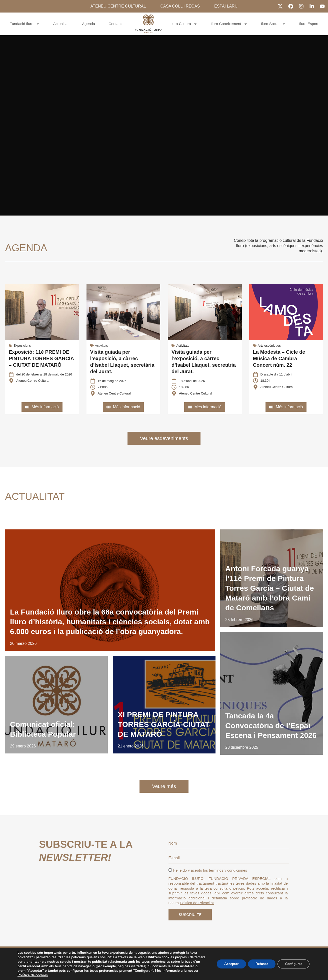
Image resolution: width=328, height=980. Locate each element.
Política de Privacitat (197, 903)
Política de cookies (33, 975)
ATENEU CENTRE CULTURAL (118, 6)
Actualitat (61, 24)
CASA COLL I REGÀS (180, 6)
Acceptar (231, 964)
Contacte (116, 24)
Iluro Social (273, 24)
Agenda (88, 24)
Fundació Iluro (25, 24)
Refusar (262, 964)
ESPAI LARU (226, 6)
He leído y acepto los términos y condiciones (208, 870)
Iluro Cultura (184, 24)
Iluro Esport (309, 24)
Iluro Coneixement (229, 24)
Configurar (293, 964)
